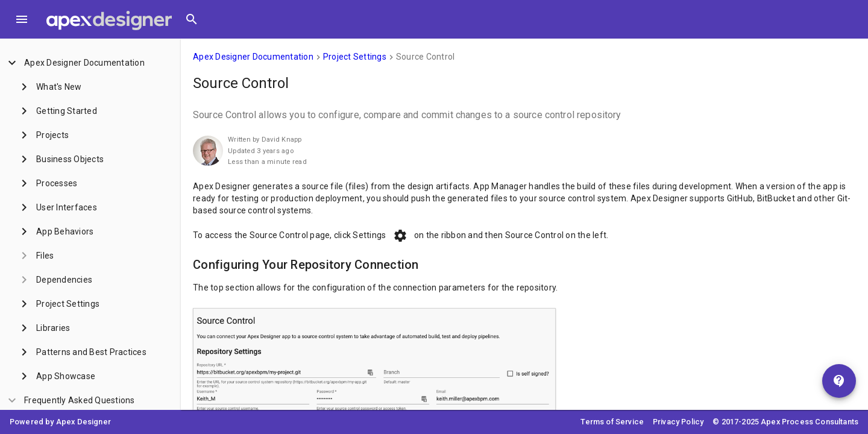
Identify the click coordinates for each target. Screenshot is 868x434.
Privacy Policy (678, 422)
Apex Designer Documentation (253, 57)
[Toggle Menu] (22, 19)
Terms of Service (612, 422)
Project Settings (355, 57)
